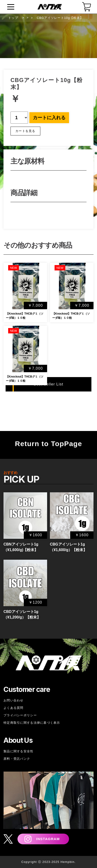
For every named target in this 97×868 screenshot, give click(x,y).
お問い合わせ (14, 700)
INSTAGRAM (48, 839)
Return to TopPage (48, 444)
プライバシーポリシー (20, 715)
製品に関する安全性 (19, 751)
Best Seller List (48, 384)
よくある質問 (14, 708)
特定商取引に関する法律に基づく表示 (32, 723)
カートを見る (25, 131)
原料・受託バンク (17, 759)
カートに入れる (49, 118)
